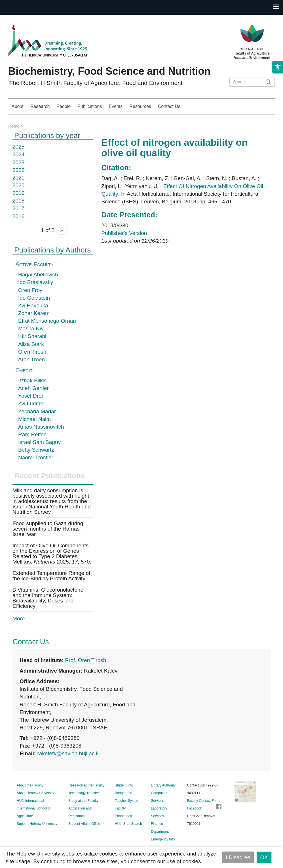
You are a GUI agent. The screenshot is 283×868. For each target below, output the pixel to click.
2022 (18, 170)
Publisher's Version (124, 233)
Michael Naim (34, 419)
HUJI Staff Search (128, 824)
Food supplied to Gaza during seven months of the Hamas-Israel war (48, 529)
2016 (18, 216)
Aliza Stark (31, 344)
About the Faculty (30, 785)
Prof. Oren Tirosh (85, 660)
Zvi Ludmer (32, 403)
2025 (18, 147)
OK (264, 857)
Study (262, 106)
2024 (18, 154)
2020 (18, 185)
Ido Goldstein (34, 298)
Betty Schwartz (36, 450)
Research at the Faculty (86, 785)
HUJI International (30, 801)
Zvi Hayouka (33, 305)
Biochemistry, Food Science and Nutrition (109, 71)
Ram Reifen (32, 434)
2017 (18, 208)
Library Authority (163, 785)
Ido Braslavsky (36, 282)
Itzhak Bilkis (32, 380)
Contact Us (169, 106)
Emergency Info (163, 839)
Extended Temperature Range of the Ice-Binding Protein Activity (51, 576)
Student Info (124, 785)
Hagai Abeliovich (38, 275)
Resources (140, 106)
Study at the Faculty (83, 801)
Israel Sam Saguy (39, 442)
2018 (18, 201)
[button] (278, 76)
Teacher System (127, 801)
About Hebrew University (35, 793)
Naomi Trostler (36, 457)
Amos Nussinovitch (41, 427)
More (19, 618)
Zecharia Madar (37, 411)
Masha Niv (31, 328)
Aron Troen (31, 359)
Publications (90, 106)
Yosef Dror (31, 396)
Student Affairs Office (84, 824)
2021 (18, 178)
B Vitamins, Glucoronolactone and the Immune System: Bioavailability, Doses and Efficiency (48, 598)
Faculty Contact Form (203, 801)
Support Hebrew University (37, 824)
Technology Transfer (84, 793)
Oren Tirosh (32, 352)
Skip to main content (24, 19)
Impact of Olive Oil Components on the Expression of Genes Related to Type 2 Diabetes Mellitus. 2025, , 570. (52, 554)
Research (40, 106)
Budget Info (123, 793)
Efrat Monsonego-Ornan (47, 321)
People (64, 106)
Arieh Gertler (33, 388)
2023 (18, 162)
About (18, 106)
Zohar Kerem (34, 313)
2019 (18, 193)
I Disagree (238, 857)
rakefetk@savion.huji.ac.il (68, 753)
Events (116, 106)
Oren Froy (30, 290)
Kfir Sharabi (32, 336)
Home (14, 126)
